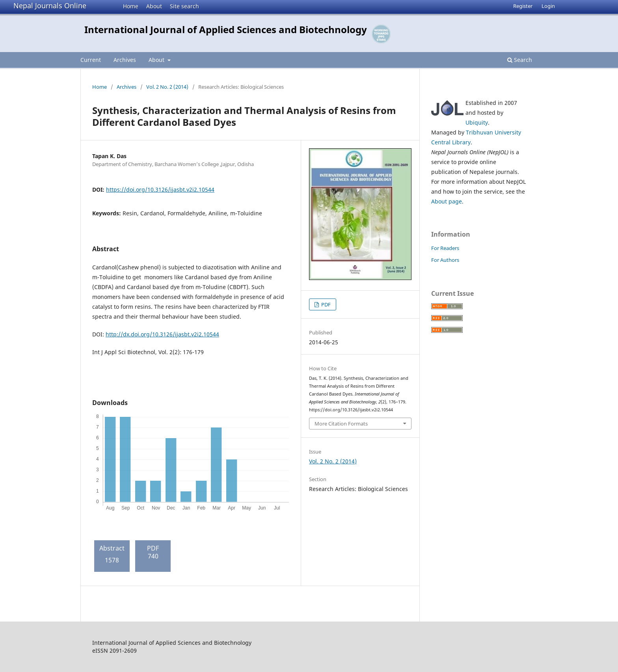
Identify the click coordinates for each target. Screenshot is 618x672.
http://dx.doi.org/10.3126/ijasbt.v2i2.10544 (162, 334)
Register (523, 6)
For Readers (445, 248)
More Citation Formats (341, 424)
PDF (325, 304)
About (154, 6)
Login (548, 6)
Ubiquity (477, 122)
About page (447, 201)
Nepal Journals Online (50, 6)
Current (91, 60)
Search (520, 60)
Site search (184, 6)
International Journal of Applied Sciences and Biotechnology (226, 29)
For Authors (445, 260)
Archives (125, 60)
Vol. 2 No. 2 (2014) (167, 87)
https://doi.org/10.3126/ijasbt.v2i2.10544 (160, 189)
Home (131, 6)
